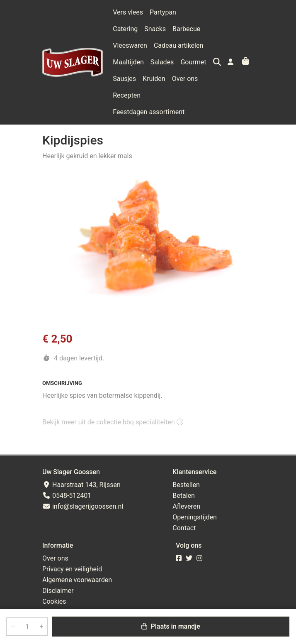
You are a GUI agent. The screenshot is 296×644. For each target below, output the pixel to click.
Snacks (124, 29)
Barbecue (155, 29)
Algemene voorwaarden (77, 580)
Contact (184, 528)
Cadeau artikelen (137, 45)
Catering (195, 12)
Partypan (163, 12)
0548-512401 (67, 496)
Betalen (184, 496)
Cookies (54, 601)
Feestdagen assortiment (149, 95)
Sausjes (187, 62)
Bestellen (186, 485)
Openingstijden (195, 517)
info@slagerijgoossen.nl (83, 506)
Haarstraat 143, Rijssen (81, 485)
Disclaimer (58, 591)
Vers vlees (128, 12)
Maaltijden (185, 45)
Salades (125, 62)
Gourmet (156, 62)
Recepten (189, 79)
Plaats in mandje (171, 626)
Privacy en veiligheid (72, 569)
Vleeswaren (193, 29)
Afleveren (186, 506)
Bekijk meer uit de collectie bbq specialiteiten (113, 405)
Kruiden (124, 79)
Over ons (155, 79)
